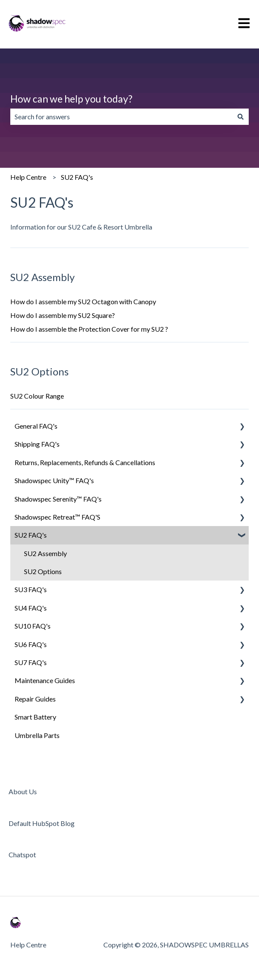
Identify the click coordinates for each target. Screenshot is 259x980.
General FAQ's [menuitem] (36, 426)
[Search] (241, 117)
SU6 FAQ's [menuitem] (31, 644)
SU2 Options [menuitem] (43, 571)
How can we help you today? (71, 99)
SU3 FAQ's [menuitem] (31, 589)
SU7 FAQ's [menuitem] (31, 662)
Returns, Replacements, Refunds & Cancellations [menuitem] (85, 462)
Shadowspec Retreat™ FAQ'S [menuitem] (57, 517)
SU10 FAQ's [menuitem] (33, 626)
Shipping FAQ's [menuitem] (37, 444)
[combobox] (121, 117)
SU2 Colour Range (37, 396)
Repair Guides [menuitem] (35, 699)
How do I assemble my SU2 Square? (63, 315)
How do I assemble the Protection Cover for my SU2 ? (89, 329)
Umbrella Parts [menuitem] (37, 735)
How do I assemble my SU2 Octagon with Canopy (83, 301)
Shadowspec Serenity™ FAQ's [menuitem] (58, 499)
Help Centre (28, 177)
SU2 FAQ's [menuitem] (31, 535)
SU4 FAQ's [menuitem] (31, 608)
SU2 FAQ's (77, 177)
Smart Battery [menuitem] (35, 717)
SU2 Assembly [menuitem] (45, 553)
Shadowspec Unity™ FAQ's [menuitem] (54, 480)
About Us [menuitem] (23, 791)
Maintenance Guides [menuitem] (45, 680)
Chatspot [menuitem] (22, 854)
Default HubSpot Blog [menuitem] (42, 823)
